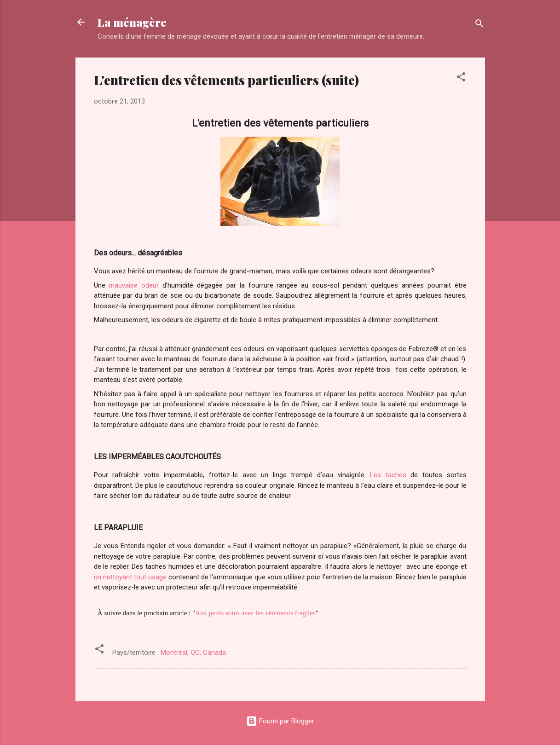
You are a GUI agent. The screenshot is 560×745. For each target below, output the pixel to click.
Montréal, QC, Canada (193, 653)
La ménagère (132, 22)
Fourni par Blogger (280, 721)
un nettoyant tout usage (130, 577)
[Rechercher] (479, 25)
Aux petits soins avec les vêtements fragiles (255, 613)
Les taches (388, 475)
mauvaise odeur (134, 285)
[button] (461, 78)
